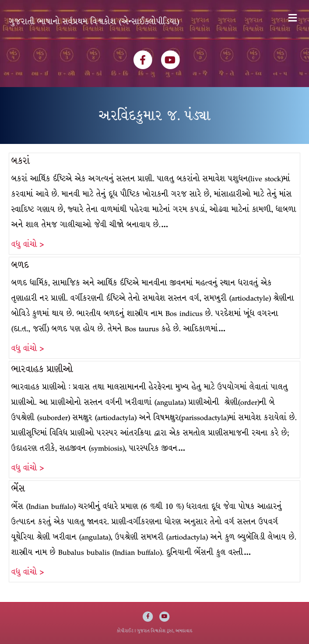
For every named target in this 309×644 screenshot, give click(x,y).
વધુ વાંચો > (28, 244)
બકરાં (21, 161)
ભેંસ (18, 488)
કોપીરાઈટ (125, 631)
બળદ (20, 265)
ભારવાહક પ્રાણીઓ (42, 369)
